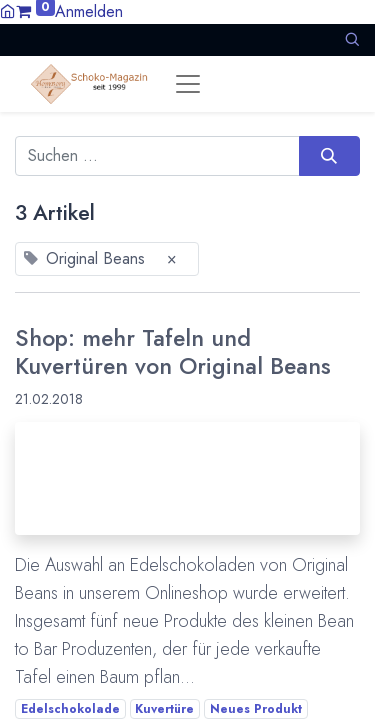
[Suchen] (329, 156)
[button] (352, 39)
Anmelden (89, 11)
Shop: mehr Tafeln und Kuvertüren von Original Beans (173, 352)
